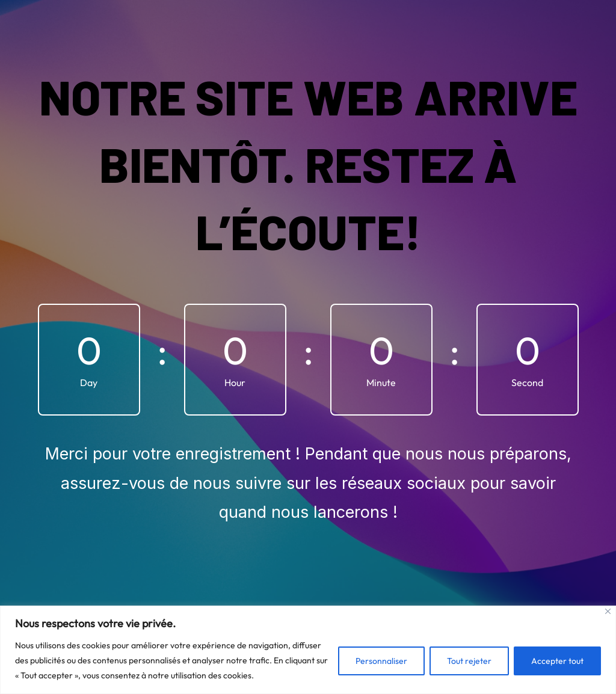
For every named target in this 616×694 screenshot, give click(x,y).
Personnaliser (381, 661)
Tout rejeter (469, 661)
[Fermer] (608, 611)
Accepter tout (557, 661)
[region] (308, 650)
